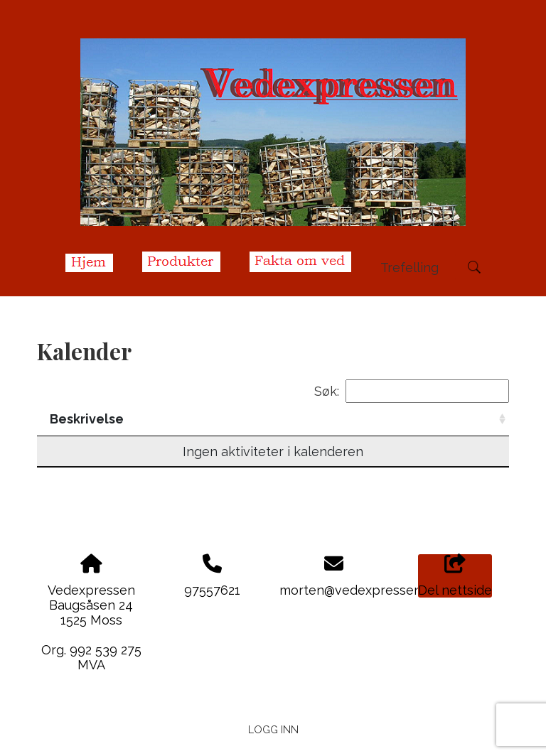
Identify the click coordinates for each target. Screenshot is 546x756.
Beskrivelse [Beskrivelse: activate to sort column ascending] (171, 419)
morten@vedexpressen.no (359, 590)
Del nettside (455, 576)
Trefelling (409, 268)
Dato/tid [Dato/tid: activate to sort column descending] (79, 419)
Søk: (412, 391)
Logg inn (273, 729)
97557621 (212, 590)
